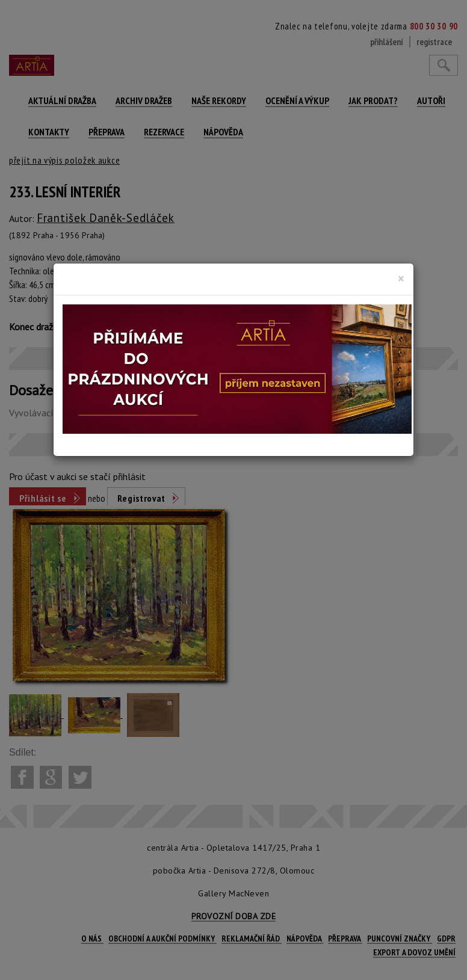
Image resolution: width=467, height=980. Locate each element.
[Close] (401, 279)
